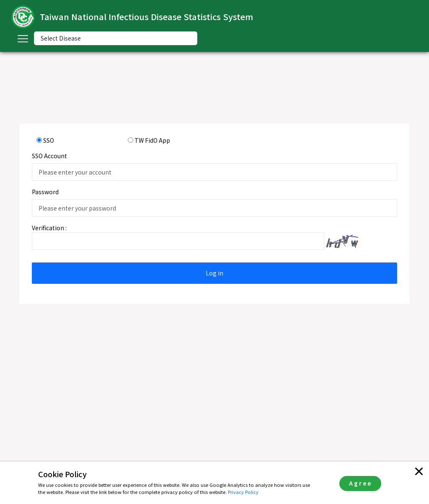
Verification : (49, 228)
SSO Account (49, 156)
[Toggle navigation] (23, 39)
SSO (49, 140)
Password (45, 192)
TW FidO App (152, 140)
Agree (361, 483)
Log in (214, 273)
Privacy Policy (243, 492)
